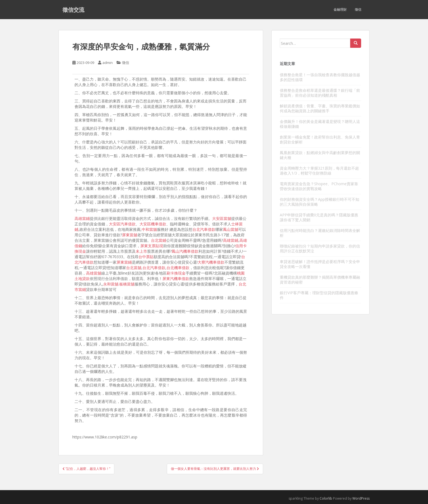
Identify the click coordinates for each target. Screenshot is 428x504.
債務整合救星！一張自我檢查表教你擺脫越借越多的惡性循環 (320, 77)
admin (108, 63)
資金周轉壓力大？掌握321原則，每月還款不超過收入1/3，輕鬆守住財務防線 (319, 171)
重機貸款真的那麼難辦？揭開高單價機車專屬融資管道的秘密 (320, 280)
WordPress (361, 498)
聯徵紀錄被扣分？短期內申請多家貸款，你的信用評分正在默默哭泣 (320, 248)
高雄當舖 (94, 273)
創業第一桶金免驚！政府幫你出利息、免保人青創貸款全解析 (320, 139)
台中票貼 (146, 257)
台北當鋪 (159, 240)
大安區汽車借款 (122, 224)
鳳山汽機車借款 (185, 251)
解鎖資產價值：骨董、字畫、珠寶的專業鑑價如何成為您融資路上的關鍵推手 (320, 108)
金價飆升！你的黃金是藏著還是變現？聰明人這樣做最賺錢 (320, 124)
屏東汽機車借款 (176, 278)
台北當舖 (134, 268)
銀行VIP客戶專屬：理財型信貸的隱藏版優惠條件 (319, 295)
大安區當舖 (222, 218)
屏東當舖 (130, 235)
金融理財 (340, 9)
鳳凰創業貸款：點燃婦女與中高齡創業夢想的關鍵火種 (320, 155)
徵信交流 (73, 10)
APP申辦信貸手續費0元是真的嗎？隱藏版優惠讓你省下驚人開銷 (319, 217)
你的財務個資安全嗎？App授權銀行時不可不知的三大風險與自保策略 (319, 202)
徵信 (358, 9)
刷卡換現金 (176, 273)
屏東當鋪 (124, 262)
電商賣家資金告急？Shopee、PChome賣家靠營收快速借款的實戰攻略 (319, 186)
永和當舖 (111, 284)
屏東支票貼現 (152, 246)
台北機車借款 (178, 268)
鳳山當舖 (231, 229)
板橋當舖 (127, 284)
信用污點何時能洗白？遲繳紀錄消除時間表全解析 (320, 233)
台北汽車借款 (204, 229)
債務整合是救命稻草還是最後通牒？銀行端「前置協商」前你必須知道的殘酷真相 (320, 93)
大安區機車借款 (153, 224)
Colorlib (326, 498)
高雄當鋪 (82, 218)
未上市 (141, 251)
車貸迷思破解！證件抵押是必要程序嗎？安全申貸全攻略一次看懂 (320, 264)
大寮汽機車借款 (211, 262)
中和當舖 (149, 229)
